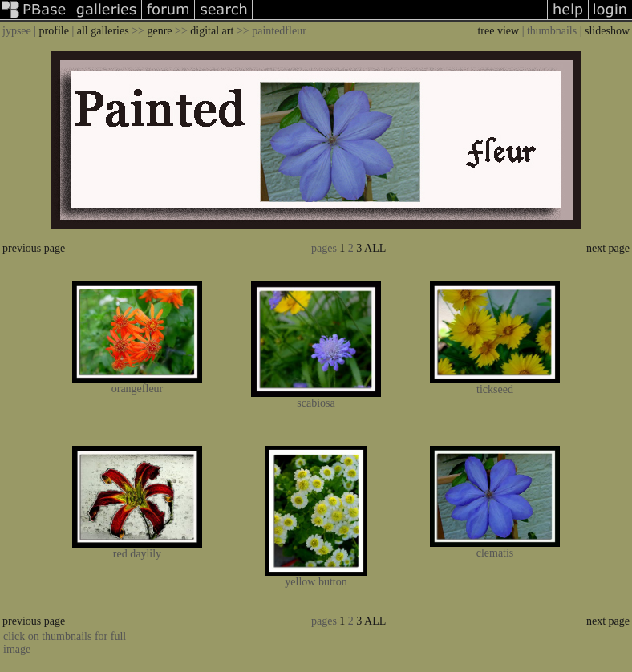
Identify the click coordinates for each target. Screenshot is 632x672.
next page (608, 248)
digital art (212, 31)
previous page (34, 248)
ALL (375, 248)
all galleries (103, 31)
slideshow (607, 31)
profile (54, 31)
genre (159, 31)
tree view (498, 31)
